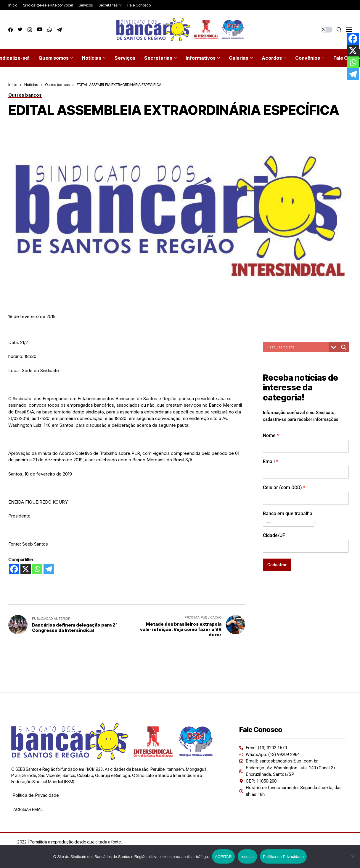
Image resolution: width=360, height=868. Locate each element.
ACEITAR (223, 857)
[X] (26, 569)
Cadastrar (277, 565)
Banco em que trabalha (288, 514)
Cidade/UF (274, 535)
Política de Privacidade (36, 795)
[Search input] (297, 347)
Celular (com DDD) (284, 487)
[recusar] (353, 856)
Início (13, 85)
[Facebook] (14, 569)
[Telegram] (49, 569)
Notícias (31, 85)
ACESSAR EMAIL (28, 809)
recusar (247, 857)
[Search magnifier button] (344, 347)
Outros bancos (57, 85)
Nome (271, 435)
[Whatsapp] (37, 569)
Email (270, 461)
